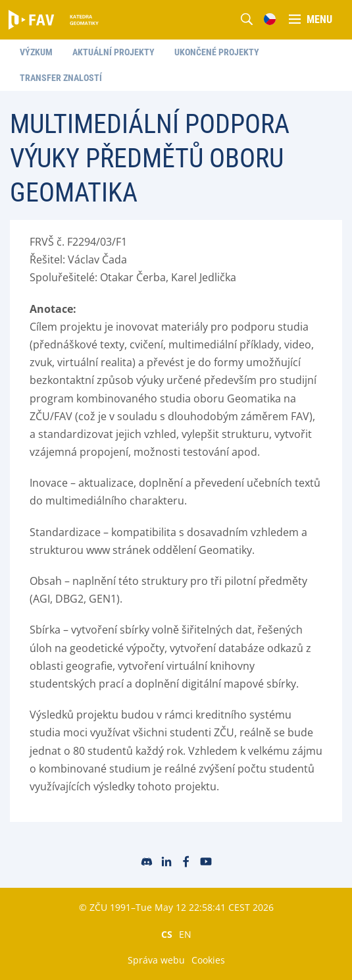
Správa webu (156, 960)
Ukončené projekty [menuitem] (217, 52)
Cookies (208, 960)
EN (185, 934)
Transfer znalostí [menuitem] (61, 78)
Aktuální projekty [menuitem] (113, 52)
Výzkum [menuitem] (36, 52)
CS (167, 934)
